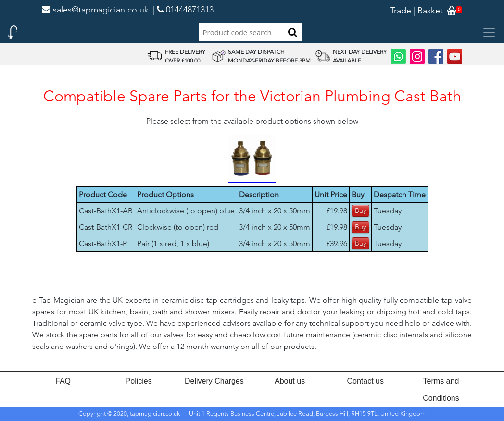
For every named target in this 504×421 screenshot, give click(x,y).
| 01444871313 (183, 10)
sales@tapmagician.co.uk (95, 10)
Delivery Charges (214, 381)
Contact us (365, 381)
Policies (139, 381)
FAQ (63, 381)
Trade (401, 11)
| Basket (428, 11)
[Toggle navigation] (489, 32)
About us (290, 381)
